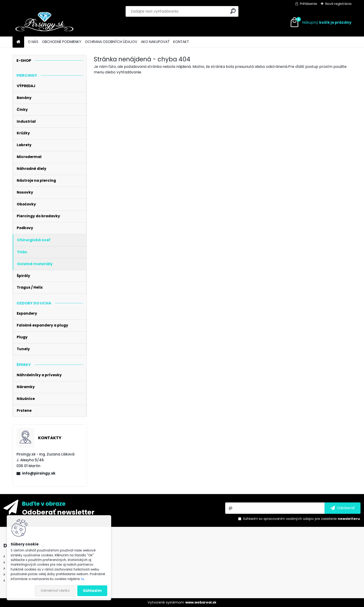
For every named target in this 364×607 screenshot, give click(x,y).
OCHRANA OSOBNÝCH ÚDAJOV (111, 42)
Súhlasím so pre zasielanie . (302, 519)
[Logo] (44, 23)
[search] (233, 11)
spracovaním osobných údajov (289, 519)
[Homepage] (18, 42)
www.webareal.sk (201, 602)
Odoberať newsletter (58, 512)
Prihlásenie (309, 4)
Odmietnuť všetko (55, 591)
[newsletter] (343, 508)
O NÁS (33, 42)
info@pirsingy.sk (39, 473)
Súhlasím (92, 591)
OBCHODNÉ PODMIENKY (62, 42)
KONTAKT (181, 42)
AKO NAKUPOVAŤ (155, 42)
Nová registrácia (338, 4)
